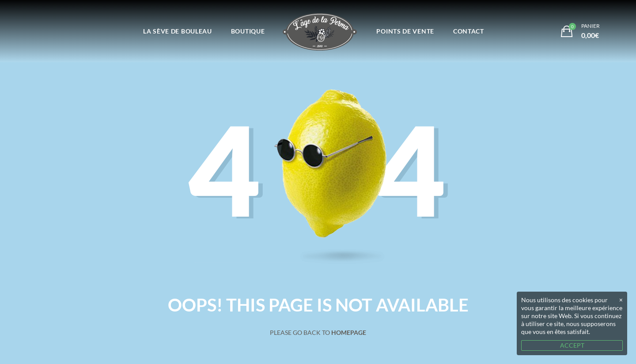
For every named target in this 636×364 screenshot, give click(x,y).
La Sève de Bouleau (178, 31)
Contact (469, 31)
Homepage (349, 332)
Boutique (248, 31)
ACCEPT (572, 345)
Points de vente (405, 31)
